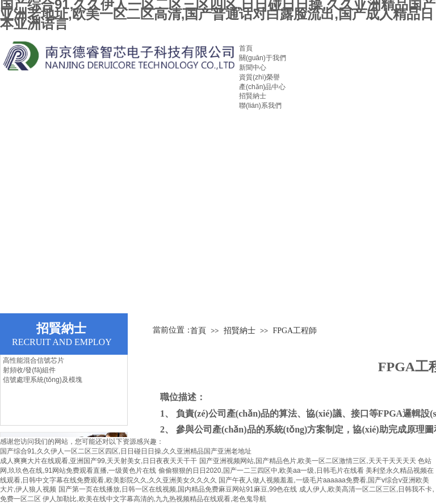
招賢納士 (253, 96)
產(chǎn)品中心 (262, 87)
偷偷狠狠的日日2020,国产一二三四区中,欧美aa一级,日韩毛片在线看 (261, 471)
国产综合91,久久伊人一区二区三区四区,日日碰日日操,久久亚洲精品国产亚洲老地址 (126, 451)
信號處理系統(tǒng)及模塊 (43, 380)
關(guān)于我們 (263, 58)
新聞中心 (253, 68)
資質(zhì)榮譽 (259, 77)
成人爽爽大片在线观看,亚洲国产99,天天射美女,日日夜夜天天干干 (98, 461)
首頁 (246, 48)
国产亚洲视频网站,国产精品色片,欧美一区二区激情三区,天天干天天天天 (308, 461)
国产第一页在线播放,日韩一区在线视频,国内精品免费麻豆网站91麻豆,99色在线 (178, 489)
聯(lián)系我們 (260, 106)
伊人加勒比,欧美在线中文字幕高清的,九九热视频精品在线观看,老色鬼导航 (154, 499)
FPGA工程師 (295, 331)
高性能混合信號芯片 (33, 360)
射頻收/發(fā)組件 (29, 370)
